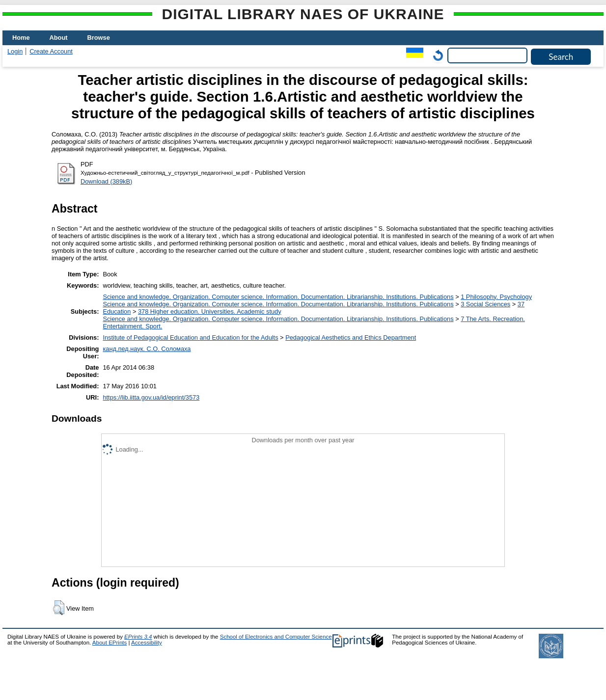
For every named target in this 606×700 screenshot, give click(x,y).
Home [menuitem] (21, 38)
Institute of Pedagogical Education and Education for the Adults (190, 337)
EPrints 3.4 (138, 637)
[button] (59, 608)
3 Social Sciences (485, 304)
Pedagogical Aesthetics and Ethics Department (351, 337)
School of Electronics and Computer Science (276, 637)
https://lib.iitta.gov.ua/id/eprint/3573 (151, 397)
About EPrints (110, 643)
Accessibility (147, 643)
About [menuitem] (59, 38)
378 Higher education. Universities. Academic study (210, 311)
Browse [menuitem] (99, 38)
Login (15, 51)
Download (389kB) (106, 181)
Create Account (51, 51)
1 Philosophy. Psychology (496, 297)
